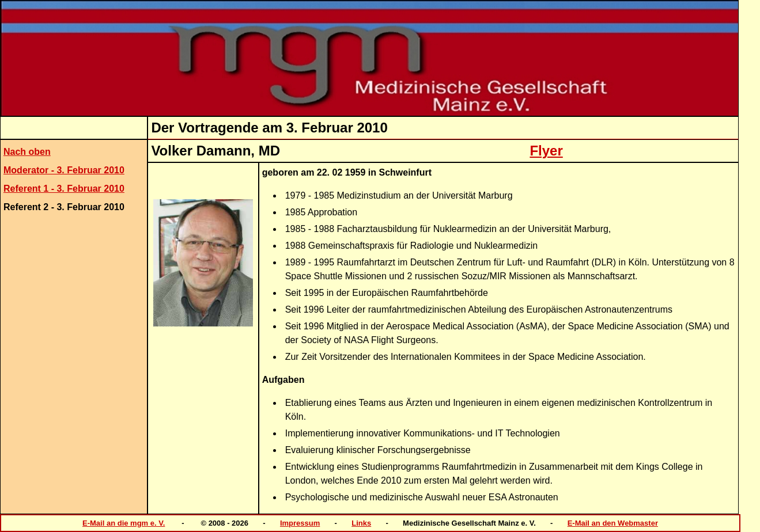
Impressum (300, 523)
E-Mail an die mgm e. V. (124, 523)
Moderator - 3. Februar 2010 (64, 170)
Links (361, 523)
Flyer (546, 151)
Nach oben (27, 152)
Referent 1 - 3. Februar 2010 (64, 189)
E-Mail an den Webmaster (613, 523)
